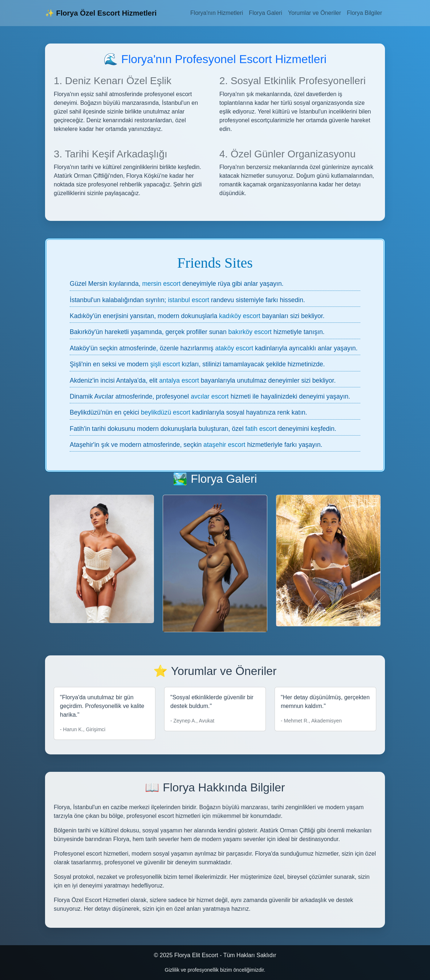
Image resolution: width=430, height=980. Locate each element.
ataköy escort (234, 348)
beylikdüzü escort (166, 412)
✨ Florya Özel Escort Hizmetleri (101, 13)
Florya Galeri (265, 13)
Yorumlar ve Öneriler (315, 13)
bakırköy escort (250, 332)
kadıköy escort (240, 316)
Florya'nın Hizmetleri (217, 13)
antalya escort (179, 380)
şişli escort (165, 364)
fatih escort (261, 429)
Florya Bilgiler (364, 13)
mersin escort (161, 284)
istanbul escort (188, 300)
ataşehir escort (224, 445)
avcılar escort (210, 396)
